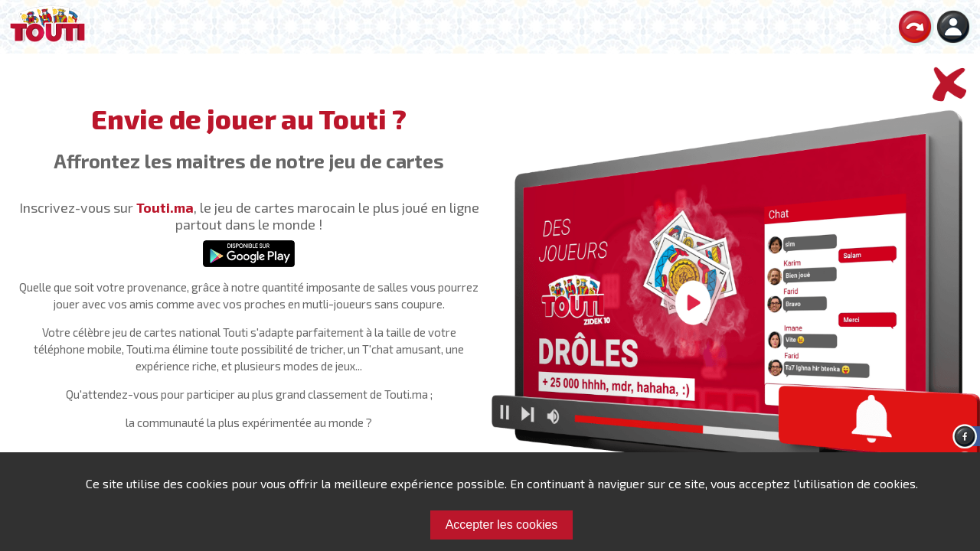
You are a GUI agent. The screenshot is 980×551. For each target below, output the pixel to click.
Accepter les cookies (502, 525)
